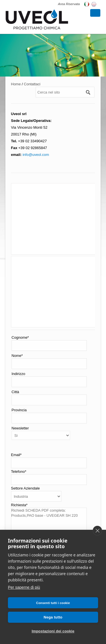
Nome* (17, 356)
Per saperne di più (24, 587)
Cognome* (20, 337)
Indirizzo (18, 374)
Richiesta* (19, 505)
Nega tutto (53, 617)
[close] (97, 531)
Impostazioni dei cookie (53, 631)
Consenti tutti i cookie (53, 603)
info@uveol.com (35, 155)
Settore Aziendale (25, 488)
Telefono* (19, 472)
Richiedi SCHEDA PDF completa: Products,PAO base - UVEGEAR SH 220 (49, 522)
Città (15, 392)
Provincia (19, 410)
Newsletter (20, 428)
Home (16, 84)
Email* (16, 455)
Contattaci (32, 84)
